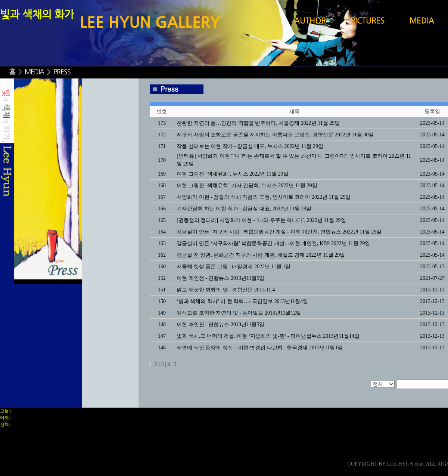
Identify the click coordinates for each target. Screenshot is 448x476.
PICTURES (368, 21)
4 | (170, 364)
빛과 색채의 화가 (37, 15)
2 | (157, 364)
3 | (164, 364)
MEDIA (422, 21)
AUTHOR (310, 21)
